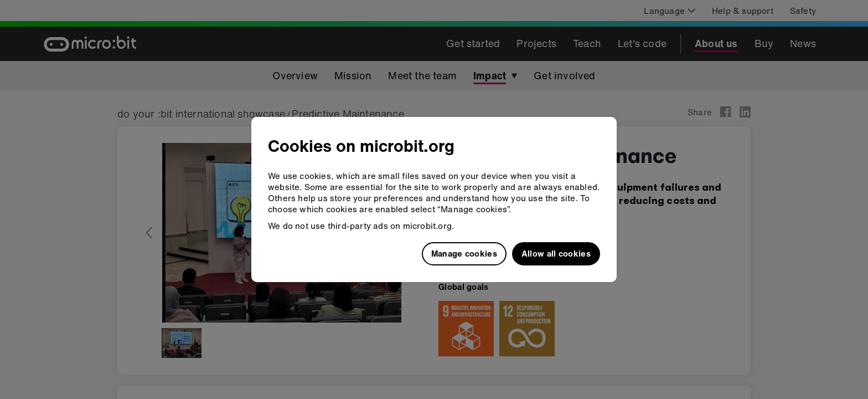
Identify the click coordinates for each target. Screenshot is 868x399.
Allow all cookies (556, 253)
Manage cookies (464, 253)
